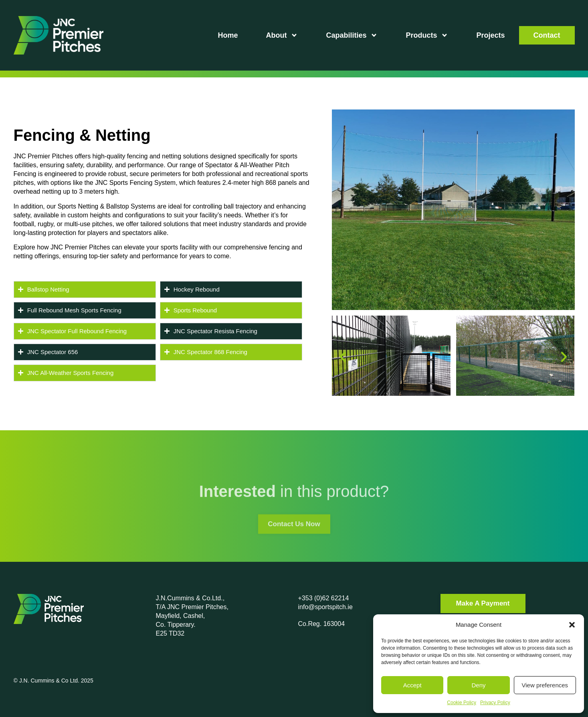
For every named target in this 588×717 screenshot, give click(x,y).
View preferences (545, 685)
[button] (572, 625)
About (282, 35)
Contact (547, 35)
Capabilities (352, 35)
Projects (490, 35)
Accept (412, 685)
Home (228, 35)
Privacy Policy (495, 703)
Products (427, 35)
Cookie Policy (462, 703)
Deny (478, 685)
